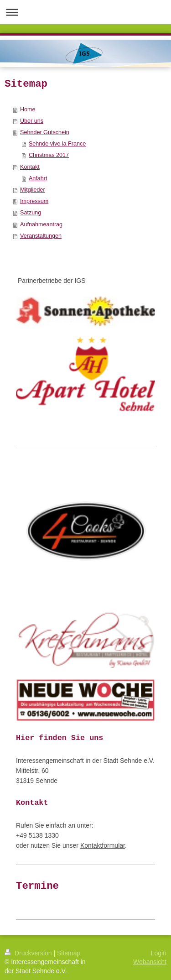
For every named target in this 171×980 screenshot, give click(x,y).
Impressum (34, 201)
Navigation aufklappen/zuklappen (85, 12)
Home (28, 109)
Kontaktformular (103, 845)
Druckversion (29, 953)
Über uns (32, 121)
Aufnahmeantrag (41, 224)
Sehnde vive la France (57, 144)
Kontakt (30, 167)
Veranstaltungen (41, 236)
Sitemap (69, 953)
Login (159, 953)
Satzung (31, 213)
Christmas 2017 (49, 155)
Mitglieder (33, 190)
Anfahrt (38, 178)
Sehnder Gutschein (45, 132)
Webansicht (150, 962)
